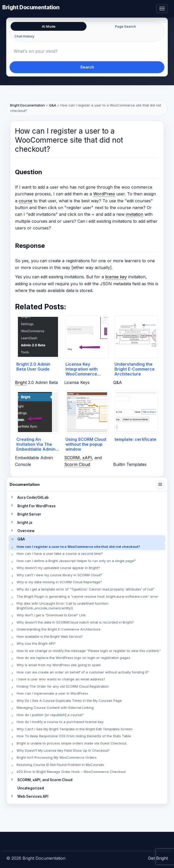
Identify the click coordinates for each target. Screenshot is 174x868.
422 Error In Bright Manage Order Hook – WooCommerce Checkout (71, 772)
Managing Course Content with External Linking (55, 708)
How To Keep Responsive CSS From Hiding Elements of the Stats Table (74, 736)
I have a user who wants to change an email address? (61, 679)
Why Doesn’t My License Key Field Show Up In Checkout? (63, 750)
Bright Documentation (31, 7)
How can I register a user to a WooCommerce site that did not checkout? (78, 547)
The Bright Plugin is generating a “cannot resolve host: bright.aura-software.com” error (87, 596)
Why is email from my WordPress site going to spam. (59, 665)
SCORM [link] (72, 458)
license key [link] (116, 277)
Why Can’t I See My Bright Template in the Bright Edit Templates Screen (74, 729)
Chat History (24, 36)
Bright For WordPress (37, 506)
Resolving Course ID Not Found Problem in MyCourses (60, 765)
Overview (26, 531)
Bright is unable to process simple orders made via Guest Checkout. (72, 743)
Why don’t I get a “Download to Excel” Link (51, 615)
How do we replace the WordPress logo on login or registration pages (73, 658)
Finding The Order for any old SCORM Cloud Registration (63, 686)
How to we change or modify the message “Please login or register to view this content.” (89, 651)
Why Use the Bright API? (36, 643)
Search (87, 67)
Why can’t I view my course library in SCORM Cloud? (59, 575)
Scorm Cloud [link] (77, 464)
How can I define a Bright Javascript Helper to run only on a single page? (76, 561)
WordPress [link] (104, 194)
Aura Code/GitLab (33, 497)
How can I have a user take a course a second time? (60, 554)
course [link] (26, 201)
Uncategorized (31, 788)
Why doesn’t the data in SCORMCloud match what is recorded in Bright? (75, 622)
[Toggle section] (12, 497)
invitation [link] (135, 214)
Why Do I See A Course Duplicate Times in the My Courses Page (69, 701)
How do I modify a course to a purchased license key (60, 722)
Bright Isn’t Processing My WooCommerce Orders (57, 757)
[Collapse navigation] (160, 485)
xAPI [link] (87, 458)
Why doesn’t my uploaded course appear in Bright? (58, 568)
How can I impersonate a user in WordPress (52, 693)
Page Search (125, 26)
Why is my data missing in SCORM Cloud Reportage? (59, 582)
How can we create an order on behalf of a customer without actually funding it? (83, 672)
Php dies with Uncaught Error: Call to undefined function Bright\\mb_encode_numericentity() (62, 606)
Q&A (21, 539)
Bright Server (29, 514)
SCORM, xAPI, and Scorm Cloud (45, 780)
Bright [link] (21, 382)
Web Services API (33, 796)
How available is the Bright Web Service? (50, 636)
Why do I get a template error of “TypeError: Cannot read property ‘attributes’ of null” (86, 589)
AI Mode (49, 26)
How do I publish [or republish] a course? (50, 715)
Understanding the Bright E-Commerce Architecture (59, 629)
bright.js (25, 523)
